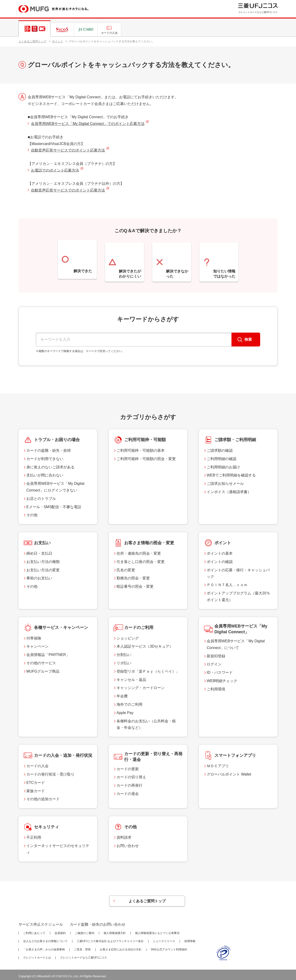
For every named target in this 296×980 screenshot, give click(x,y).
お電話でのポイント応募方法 (55, 170)
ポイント (58, 41)
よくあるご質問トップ (32, 41)
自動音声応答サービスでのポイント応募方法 (68, 150)
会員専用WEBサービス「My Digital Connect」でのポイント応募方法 (88, 124)
